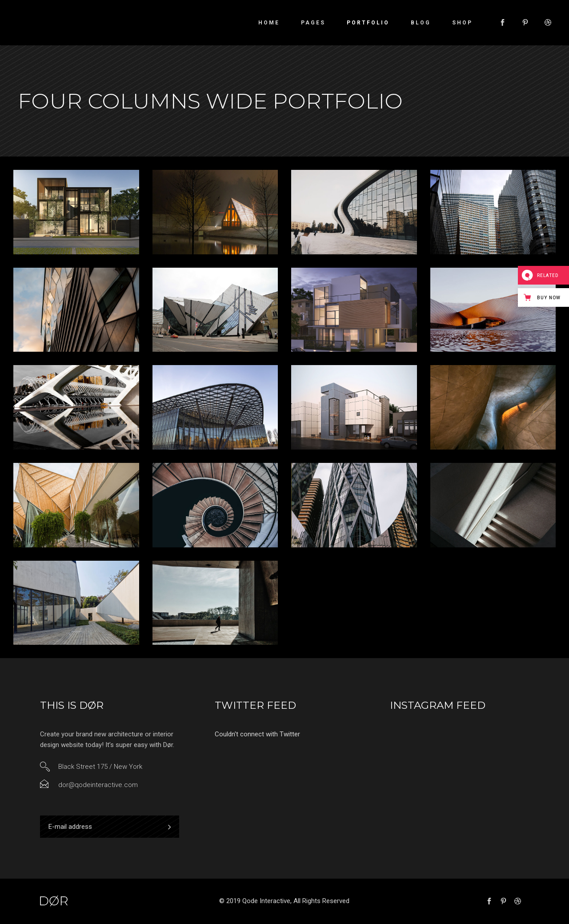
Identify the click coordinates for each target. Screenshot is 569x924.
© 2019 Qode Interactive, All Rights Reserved (284, 901)
